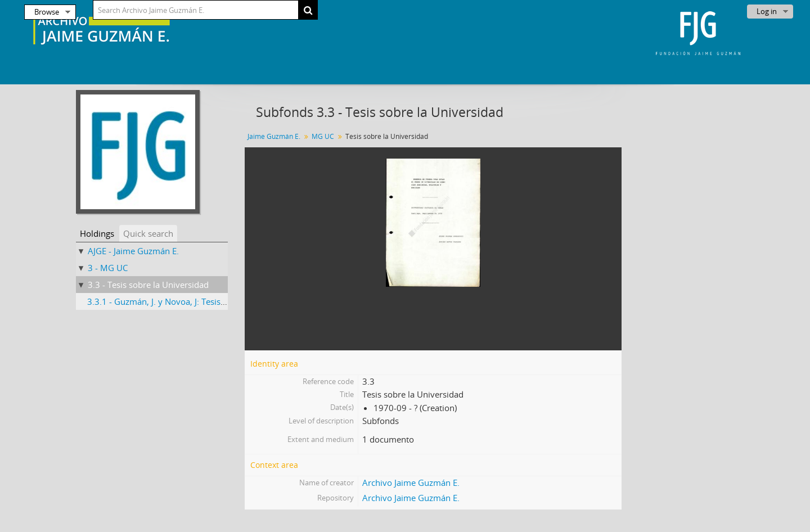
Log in (767, 11)
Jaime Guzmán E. (274, 136)
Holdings (97, 233)
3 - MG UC (108, 268)
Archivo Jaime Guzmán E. (411, 483)
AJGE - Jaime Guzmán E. (133, 251)
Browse (47, 12)
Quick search (148, 233)
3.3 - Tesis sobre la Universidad (148, 285)
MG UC (323, 136)
